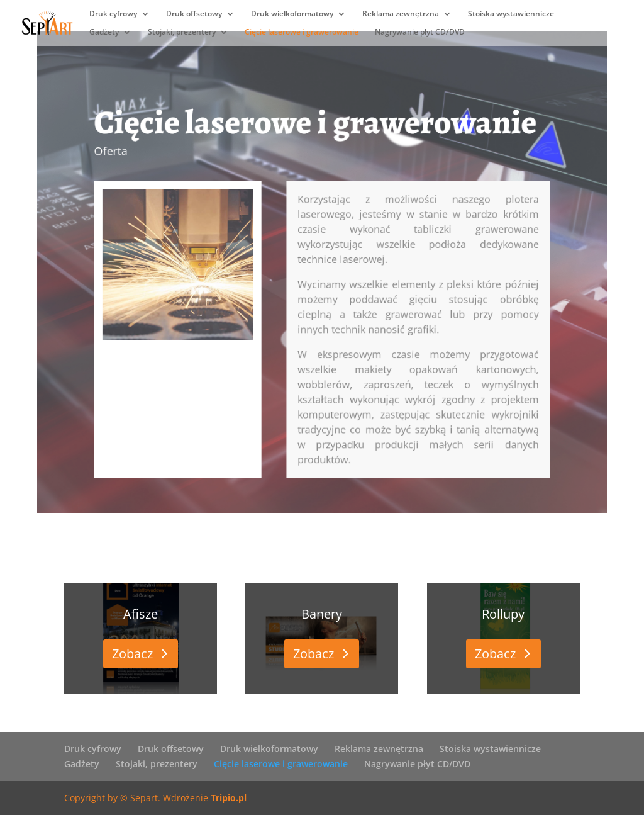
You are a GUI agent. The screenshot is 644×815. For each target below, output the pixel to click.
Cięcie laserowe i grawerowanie (302, 32)
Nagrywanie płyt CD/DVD (420, 32)
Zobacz (132, 654)
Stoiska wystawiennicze (511, 14)
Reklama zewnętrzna (401, 14)
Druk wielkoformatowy (292, 14)
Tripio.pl (229, 798)
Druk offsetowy (194, 14)
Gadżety (104, 32)
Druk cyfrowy (113, 14)
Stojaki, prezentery (182, 32)
